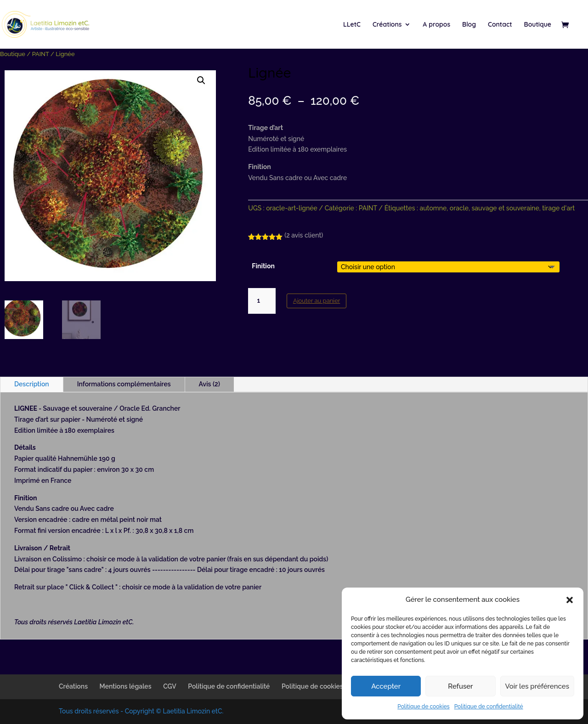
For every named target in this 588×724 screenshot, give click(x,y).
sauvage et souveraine (506, 208)
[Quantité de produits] (262, 301)
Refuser (460, 686)
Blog (469, 25)
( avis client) (304, 235)
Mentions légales (126, 686)
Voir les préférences (537, 686)
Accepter (386, 686)
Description (32, 384)
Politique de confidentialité (489, 707)
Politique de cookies (423, 707)
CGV (170, 686)
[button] (570, 600)
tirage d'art (558, 208)
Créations (387, 25)
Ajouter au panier (317, 301)
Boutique (538, 25)
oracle (459, 208)
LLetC (352, 25)
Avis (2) (209, 384)
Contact (500, 25)
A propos (436, 25)
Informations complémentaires (124, 384)
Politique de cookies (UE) (319, 686)
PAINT (41, 54)
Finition (263, 266)
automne (433, 208)
